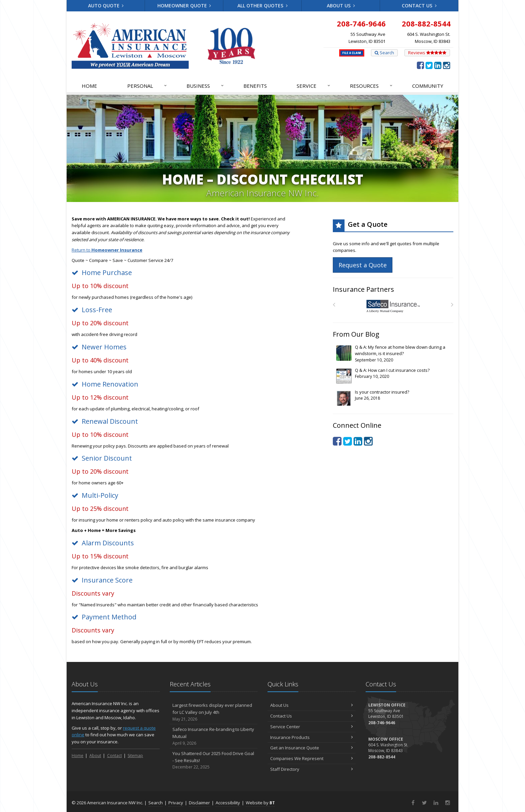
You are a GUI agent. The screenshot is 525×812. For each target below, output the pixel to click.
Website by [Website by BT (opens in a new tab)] (260, 803)
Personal (147, 86)
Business (205, 86)
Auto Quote (106, 6)
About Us (341, 6)
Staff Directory (312, 769)
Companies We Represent (312, 758)
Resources (371, 86)
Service (314, 86)
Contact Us (419, 6)
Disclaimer (199, 803)
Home (89, 86)
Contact (115, 756)
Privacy (176, 803)
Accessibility (228, 803)
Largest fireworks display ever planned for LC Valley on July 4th (214, 712)
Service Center (312, 727)
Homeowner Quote (184, 6)
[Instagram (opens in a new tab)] (446, 65)
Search (384, 53)
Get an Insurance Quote (312, 748)
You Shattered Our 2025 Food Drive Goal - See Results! (214, 760)
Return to (107, 250)
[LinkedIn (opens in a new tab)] (438, 65)
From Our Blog (356, 334)
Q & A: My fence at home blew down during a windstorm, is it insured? (394, 354)
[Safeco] (393, 306)
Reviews (427, 53)
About (95, 756)
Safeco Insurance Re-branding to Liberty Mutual (214, 736)
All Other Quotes (262, 6)
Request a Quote (363, 265)
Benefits (255, 86)
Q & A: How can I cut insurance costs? (394, 376)
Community (428, 86)
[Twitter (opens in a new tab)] (429, 65)
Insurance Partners (363, 289)
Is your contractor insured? (394, 398)
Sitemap (135, 756)
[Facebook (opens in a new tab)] (420, 65)
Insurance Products (312, 737)
